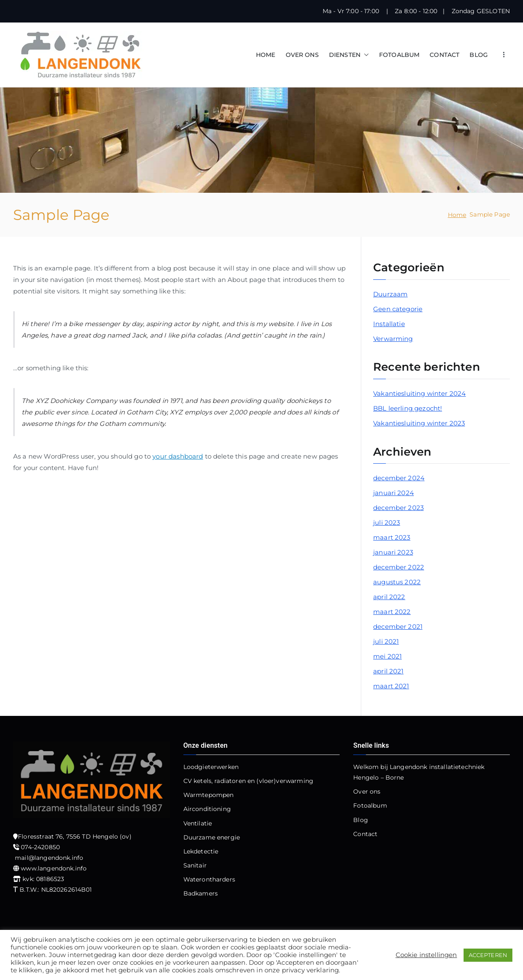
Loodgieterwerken (211, 767)
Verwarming (393, 339)
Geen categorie (398, 309)
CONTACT (444, 55)
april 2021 (388, 671)
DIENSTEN (349, 55)
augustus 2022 (397, 582)
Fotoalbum (370, 805)
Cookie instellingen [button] (426, 955)
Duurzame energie (212, 837)
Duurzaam (390, 294)
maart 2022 (392, 612)
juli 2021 (386, 641)
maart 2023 (392, 537)
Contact (365, 834)
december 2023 (398, 508)
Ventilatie (198, 823)
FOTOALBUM (399, 55)
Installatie (389, 324)
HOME (266, 55)
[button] (365, 55)
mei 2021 (387, 656)
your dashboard (178, 456)
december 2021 (398, 627)
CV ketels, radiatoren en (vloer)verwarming (248, 781)
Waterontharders (209, 879)
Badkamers (201, 893)
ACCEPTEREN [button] (488, 955)
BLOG (479, 55)
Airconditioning (207, 809)
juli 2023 (387, 522)
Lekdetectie (201, 851)
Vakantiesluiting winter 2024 (419, 393)
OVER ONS (302, 55)
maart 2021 (391, 686)
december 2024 (399, 478)
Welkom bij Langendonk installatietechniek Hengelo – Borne (419, 772)
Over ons (367, 791)
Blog (361, 820)
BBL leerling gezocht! (408, 408)
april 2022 (389, 597)
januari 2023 (393, 552)
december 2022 (399, 567)
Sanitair (195, 865)
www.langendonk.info (54, 868)
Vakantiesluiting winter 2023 (419, 423)
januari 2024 (394, 493)
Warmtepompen (209, 795)
